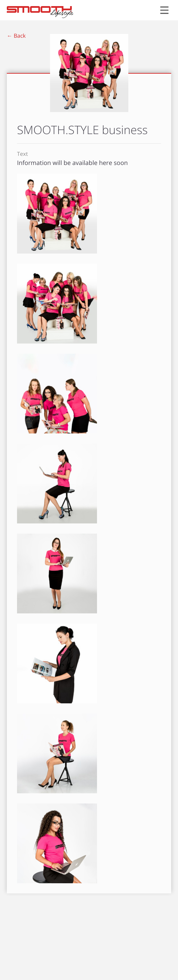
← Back (16, 36)
